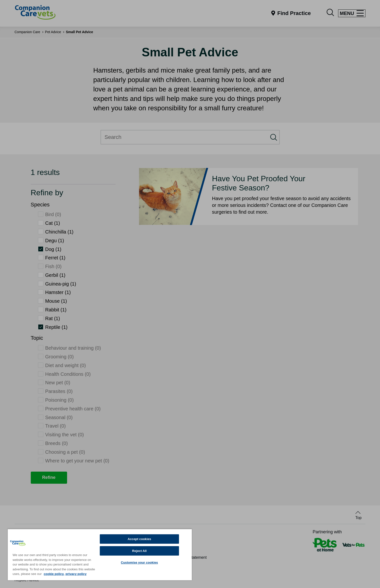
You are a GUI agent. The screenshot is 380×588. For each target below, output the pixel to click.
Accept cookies (139, 539)
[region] (100, 554)
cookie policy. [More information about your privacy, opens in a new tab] (54, 574)
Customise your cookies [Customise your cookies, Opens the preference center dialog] (139, 562)
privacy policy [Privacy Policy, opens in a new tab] (76, 574)
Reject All (140, 551)
